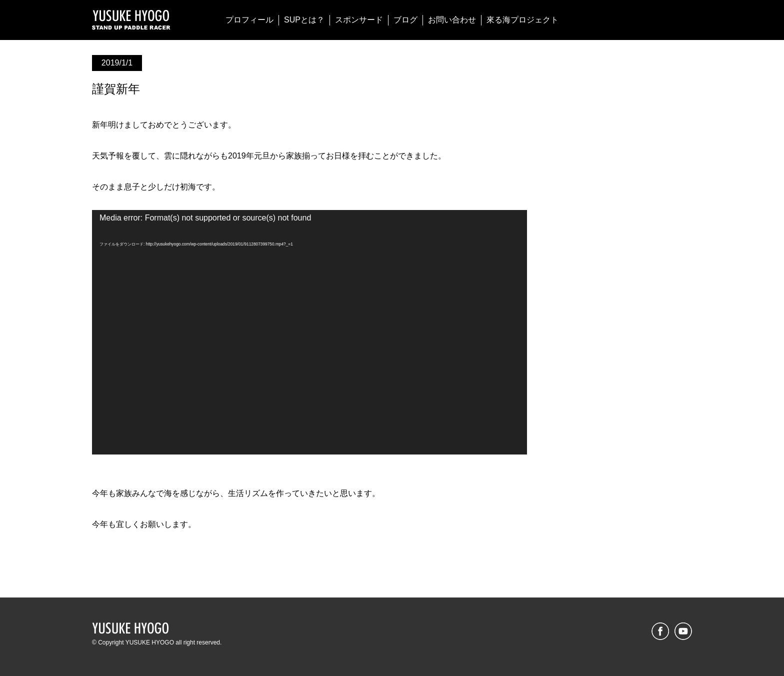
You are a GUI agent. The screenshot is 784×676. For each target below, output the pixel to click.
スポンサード (359, 20)
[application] (309, 332)
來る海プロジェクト (522, 20)
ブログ (405, 20)
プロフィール (249, 20)
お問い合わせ (452, 20)
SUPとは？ (304, 20)
